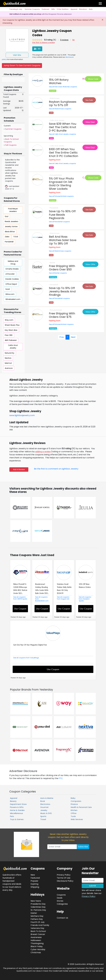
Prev (62, 337)
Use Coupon (20, 609)
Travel (43, 819)
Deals (60, 898)
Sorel (8, 289)
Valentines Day (38, 907)
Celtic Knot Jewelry (13, 347)
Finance (74, 804)
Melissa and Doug (13, 262)
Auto (91, 9)
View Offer (90, 264)
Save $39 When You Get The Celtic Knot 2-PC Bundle (63, 127)
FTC (61, 778)
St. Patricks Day (38, 910)
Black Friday (37, 946)
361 (37, 49)
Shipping (35, 887)
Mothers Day (37, 916)
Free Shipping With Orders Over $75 (62, 315)
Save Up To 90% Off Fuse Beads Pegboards (62, 215)
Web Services (77, 819)
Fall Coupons (11, 145)
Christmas (36, 952)
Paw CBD (9, 335)
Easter (34, 913)
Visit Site (17, 55)
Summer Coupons (32, 9)
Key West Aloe (11, 330)
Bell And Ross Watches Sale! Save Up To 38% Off (63, 240)
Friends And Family (40, 925)
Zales (7, 237)
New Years (36, 901)
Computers (76, 801)
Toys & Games (17, 819)
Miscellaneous (16, 813)
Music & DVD (46, 813)
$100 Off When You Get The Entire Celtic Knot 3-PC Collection (64, 153)
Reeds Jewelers (12, 221)
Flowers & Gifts (17, 807)
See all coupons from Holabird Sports (85, 599)
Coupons (61, 895)
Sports (43, 816)
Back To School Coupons (11, 140)
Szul (7, 216)
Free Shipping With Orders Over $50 (62, 268)
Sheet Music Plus (12, 325)
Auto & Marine (47, 798)
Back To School (38, 931)
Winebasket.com (13, 299)
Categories (62, 904)
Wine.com (10, 294)
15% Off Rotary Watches (59, 81)
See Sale (89, 100)
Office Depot (11, 284)
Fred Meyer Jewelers (13, 210)
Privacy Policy (89, 896)
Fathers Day (37, 919)
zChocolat (10, 274)
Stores (60, 901)
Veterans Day (37, 928)
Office (74, 813)
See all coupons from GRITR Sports (20, 598)
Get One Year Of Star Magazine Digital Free (30, 645)
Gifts (53, 9)
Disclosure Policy (65, 881)
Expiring (34, 884)
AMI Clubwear (11, 340)
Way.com (9, 320)
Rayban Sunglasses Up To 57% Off (63, 103)
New (33, 875)
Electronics (45, 804)
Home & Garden (17, 810)
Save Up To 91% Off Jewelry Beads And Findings (62, 291)
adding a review (43, 452)
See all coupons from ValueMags (26, 658)
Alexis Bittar (10, 232)
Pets (12, 816)
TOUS (16, 237)
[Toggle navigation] (100, 3)
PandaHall (9, 242)
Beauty (13, 801)
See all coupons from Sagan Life (63, 598)
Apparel (74, 9)
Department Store (18, 804)
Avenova (9, 368)
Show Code (93, 79)
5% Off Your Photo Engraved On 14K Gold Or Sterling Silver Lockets (61, 184)
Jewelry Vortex (11, 227)
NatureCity (10, 353)
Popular (34, 881)
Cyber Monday (38, 949)
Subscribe (83, 847)
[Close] (102, 20)
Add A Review (19, 469)
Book (43, 801)
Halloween (36, 940)
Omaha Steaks (12, 269)
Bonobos (83, 9)
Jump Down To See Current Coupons (22, 65)
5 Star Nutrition (63, 9)
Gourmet (44, 807)
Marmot (8, 363)
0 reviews (64, 40)
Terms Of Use (64, 878)
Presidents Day (38, 904)
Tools (73, 816)
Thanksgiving (37, 943)
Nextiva (8, 358)
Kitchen (74, 810)
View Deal (90, 122)
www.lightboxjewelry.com (22, 415)
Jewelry (44, 810)
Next (73, 337)
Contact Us (62, 918)
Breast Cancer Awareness (38, 936)
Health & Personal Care (81, 807)
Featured (45, 9)
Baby (73, 798)
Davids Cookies (12, 279)
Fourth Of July (38, 922)
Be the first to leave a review (53, 41)
